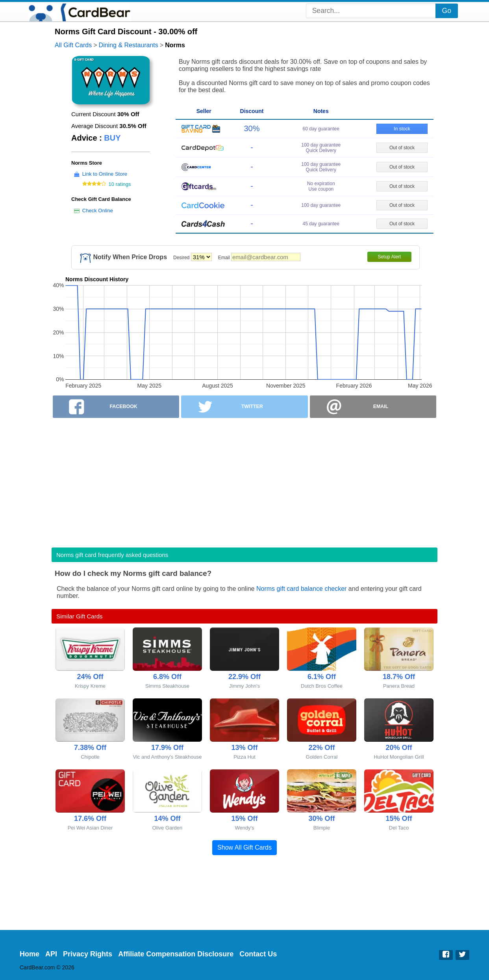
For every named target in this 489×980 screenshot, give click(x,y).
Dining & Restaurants (129, 45)
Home (30, 954)
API (51, 954)
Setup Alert (389, 257)
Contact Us (258, 954)
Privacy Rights (88, 954)
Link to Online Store (105, 174)
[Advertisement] (245, 480)
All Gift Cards (73, 45)
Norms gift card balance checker (301, 589)
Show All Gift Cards (245, 847)
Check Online (98, 211)
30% (252, 128)
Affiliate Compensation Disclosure (176, 954)
